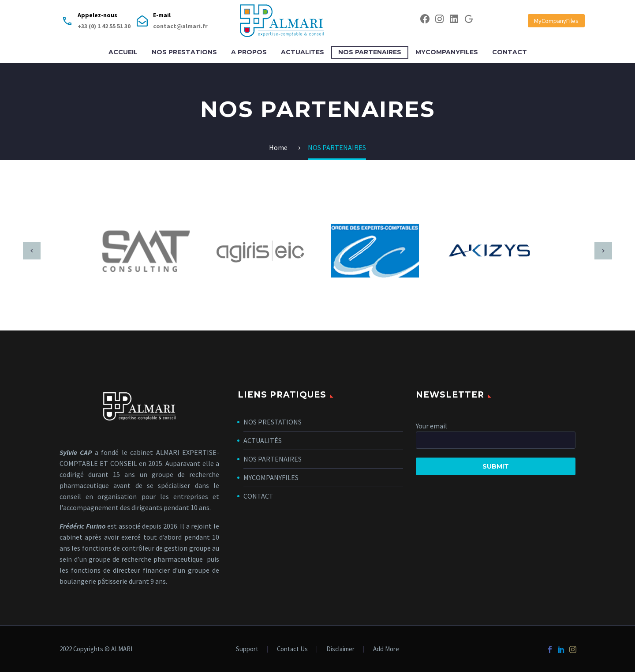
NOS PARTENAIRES (370, 52)
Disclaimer (340, 649)
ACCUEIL (123, 52)
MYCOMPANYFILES (447, 52)
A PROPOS (249, 52)
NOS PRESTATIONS (184, 52)
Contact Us (292, 649)
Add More (386, 649)
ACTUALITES (303, 52)
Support (247, 649)
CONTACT (510, 52)
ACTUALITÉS (263, 440)
